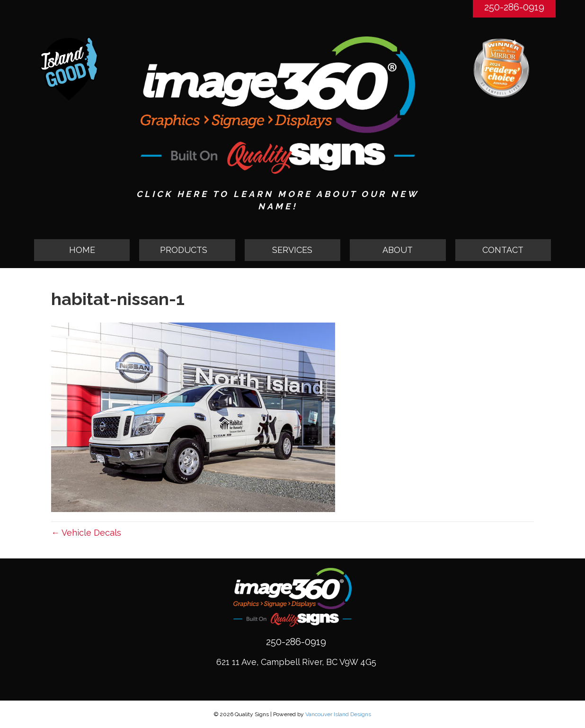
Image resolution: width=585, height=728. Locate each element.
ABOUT (398, 250)
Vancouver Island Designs (338, 714)
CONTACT (503, 250)
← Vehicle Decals (86, 533)
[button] (187, 250)
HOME (82, 250)
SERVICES (292, 250)
